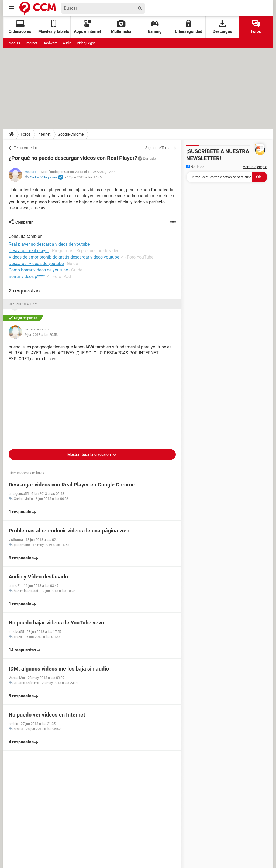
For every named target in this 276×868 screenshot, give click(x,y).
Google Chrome (71, 134)
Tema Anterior (25, 148)
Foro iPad (62, 276)
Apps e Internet (87, 27)
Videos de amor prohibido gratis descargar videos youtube (64, 257)
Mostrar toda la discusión (89, 454)
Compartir (24, 222)
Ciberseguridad (189, 27)
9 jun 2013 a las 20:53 (41, 335)
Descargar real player (29, 251)
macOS (14, 43)
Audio (67, 43)
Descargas (222, 27)
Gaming (155, 27)
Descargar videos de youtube (36, 264)
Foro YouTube (140, 257)
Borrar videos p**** (27, 276)
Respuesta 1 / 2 (23, 304)
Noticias (195, 167)
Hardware (50, 43)
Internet (31, 43)
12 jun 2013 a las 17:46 (84, 177)
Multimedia (121, 27)
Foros (256, 27)
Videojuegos (86, 43)
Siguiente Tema (158, 148)
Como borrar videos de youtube (38, 270)
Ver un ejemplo (255, 167)
